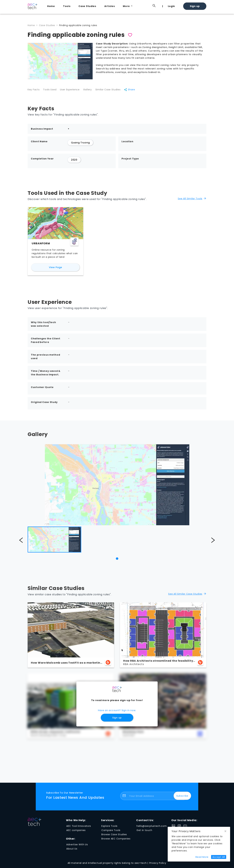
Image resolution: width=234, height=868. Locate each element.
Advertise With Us (77, 846)
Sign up (195, 6)
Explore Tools (109, 828)
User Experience (72, 91)
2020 (74, 162)
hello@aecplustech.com (152, 828)
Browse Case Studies (114, 836)
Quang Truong (80, 145)
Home (51, 6)
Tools (67, 6)
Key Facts (34, 91)
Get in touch (144, 832)
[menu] (125, 6)
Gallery (91, 91)
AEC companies (76, 832)
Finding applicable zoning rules (78, 25)
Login (172, 6)
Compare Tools (111, 832)
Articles (110, 6)
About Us (72, 851)
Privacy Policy (158, 865)
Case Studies (87, 6)
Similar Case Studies (113, 91)
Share (136, 91)
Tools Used (51, 91)
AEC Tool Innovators (79, 828)
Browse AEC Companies (116, 841)
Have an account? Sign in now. (117, 712)
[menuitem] (52, 6)
